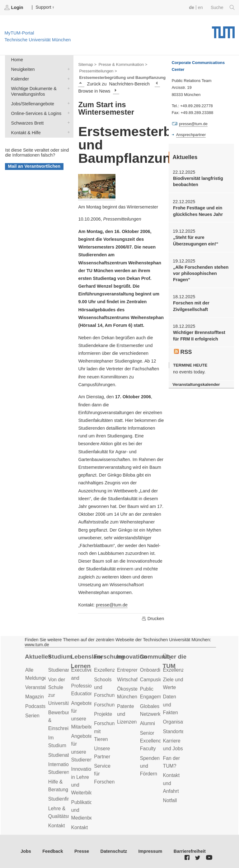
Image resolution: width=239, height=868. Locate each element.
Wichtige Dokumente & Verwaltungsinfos (67, 88)
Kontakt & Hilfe (67, 132)
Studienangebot (66, 670)
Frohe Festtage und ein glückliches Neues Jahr (198, 211)
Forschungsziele (112, 705)
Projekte (103, 714)
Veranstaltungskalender (196, 384)
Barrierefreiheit (190, 851)
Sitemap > (87, 64)
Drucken (153, 619)
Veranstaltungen (43, 687)
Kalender (67, 78)
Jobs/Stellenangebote (67, 103)
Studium (60, 657)
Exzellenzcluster (112, 670)
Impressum (150, 851)
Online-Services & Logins (67, 113)
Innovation (132, 657)
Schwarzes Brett (67, 123)
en (200, 7)
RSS (183, 352)
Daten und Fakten (171, 705)
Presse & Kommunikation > (123, 64)
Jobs (26, 851)
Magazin (35, 697)
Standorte (174, 731)
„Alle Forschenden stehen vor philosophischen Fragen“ (201, 274)
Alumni (148, 723)
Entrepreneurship (136, 670)
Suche (223, 7)
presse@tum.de (112, 605)
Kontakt (57, 826)
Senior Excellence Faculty (152, 741)
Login (14, 7)
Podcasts (35, 706)
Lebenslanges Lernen (86, 661)
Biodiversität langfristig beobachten (198, 181)
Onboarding (153, 670)
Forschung (109, 657)
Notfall (170, 800)
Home (17, 60)
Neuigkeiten (67, 69)
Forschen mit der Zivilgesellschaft (191, 306)
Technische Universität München (223, 30)
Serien (32, 716)
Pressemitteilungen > (98, 71)
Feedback (53, 851)
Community (155, 657)
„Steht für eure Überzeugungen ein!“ (196, 240)
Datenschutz (114, 851)
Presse (82, 851)
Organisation (177, 722)
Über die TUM (175, 661)
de (192, 7)
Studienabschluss (68, 755)
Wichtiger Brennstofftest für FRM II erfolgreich (199, 336)
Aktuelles (38, 657)
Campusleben (155, 680)
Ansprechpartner (191, 135)
